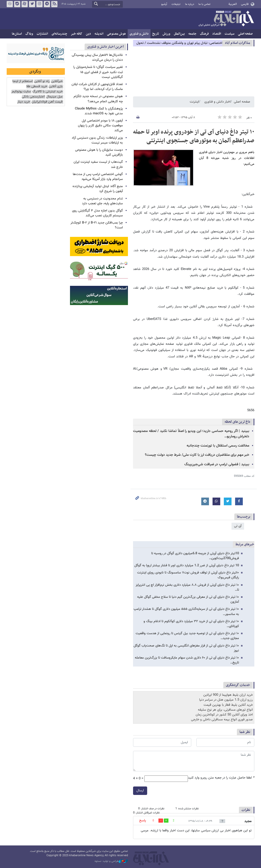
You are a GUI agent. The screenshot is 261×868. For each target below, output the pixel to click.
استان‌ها (17, 34)
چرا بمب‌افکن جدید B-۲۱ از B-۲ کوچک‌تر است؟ (97, 225)
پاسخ (143, 821)
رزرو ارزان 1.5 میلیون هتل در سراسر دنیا (226, 700)
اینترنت (194, 102)
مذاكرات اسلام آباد (238, 43)
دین (88, 34)
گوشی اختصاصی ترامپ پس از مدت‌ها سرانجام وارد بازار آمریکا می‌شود (98, 177)
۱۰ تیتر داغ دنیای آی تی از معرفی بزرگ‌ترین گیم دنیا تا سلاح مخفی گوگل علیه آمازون (188, 599)
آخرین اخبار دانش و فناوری (106, 47)
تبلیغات (176, 4)
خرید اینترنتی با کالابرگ (47, 92)
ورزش (166, 34)
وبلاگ (29, 34)
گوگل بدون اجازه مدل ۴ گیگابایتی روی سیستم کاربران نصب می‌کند (97, 213)
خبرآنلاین (226, 19)
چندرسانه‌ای (59, 34)
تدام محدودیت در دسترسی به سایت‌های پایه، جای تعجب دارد (102, 201)
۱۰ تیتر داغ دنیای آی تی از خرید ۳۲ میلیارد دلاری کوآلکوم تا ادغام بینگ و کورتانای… (191, 624)
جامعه (192, 34)
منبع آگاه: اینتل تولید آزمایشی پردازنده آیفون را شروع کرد (98, 189)
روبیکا (10, 4)
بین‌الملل (179, 34)
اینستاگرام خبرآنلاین (39, 4)
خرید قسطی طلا (37, 87)
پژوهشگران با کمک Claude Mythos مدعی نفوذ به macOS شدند (99, 111)
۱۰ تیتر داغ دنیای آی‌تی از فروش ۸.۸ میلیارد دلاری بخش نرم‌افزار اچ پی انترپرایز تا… (187, 587)
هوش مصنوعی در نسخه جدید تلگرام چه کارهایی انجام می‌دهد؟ (98, 99)
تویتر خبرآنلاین (32, 4)
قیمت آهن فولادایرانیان (47, 102)
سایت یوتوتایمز (21, 92)
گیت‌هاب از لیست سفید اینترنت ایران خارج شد (98, 164)
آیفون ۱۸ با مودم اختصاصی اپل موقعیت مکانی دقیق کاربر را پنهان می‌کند (100, 126)
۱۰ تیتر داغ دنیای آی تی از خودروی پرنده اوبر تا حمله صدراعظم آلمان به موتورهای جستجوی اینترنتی (194, 136)
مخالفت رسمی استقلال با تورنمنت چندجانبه (218, 446)
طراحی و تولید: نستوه (111, 861)
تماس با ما (204, 4)
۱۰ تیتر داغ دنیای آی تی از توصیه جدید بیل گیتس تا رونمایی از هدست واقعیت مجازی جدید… (187, 636)
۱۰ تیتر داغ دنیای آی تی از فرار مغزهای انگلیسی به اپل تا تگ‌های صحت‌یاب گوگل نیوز (186, 648)
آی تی (238, 526)
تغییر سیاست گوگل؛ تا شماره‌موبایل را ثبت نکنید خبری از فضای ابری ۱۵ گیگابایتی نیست (98, 72)
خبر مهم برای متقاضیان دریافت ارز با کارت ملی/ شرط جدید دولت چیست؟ (197, 455)
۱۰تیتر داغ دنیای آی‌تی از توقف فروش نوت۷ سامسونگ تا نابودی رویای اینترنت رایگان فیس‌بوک (188, 575)
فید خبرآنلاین (54, 4)
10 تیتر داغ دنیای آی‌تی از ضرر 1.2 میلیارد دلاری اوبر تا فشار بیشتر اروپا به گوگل (187, 566)
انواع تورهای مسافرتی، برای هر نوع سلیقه (225, 710)
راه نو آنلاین (42, 81)
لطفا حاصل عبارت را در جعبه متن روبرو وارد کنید (221, 778)
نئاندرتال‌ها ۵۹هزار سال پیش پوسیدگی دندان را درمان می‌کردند (97, 58)
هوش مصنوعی (116, 34)
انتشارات (42, 34)
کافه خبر (77, 34)
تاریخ (156, 34)
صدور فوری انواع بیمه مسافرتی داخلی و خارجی (222, 720)
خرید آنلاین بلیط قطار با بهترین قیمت (228, 705)
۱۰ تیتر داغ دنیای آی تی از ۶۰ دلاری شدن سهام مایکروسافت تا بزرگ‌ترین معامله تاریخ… (187, 660)
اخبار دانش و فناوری (217, 102)
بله (17, 4)
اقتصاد (217, 34)
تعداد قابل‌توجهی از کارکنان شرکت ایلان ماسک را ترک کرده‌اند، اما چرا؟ (97, 87)
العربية (233, 4)
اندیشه (99, 34)
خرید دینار (24, 102)
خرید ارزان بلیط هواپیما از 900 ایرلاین (228, 695)
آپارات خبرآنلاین (25, 4)
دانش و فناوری (139, 34)
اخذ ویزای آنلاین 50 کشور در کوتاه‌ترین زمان (224, 715)
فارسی (245, 4)
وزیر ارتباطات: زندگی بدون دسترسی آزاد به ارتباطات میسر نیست (97, 140)
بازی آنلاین (56, 87)
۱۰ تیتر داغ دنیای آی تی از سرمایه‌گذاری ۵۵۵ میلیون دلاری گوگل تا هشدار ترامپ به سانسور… (186, 612)
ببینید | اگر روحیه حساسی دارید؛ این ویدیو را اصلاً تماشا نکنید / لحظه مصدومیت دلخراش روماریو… (191, 434)
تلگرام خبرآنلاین (47, 4)
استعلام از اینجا (22, 81)
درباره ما (190, 4)
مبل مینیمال (54, 97)
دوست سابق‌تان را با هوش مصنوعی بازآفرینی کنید (99, 152)
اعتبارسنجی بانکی (33, 97)
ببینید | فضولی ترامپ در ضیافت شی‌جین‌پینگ (217, 465)
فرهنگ (204, 34)
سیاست (229, 34)
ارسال (140, 791)
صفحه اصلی (245, 34)
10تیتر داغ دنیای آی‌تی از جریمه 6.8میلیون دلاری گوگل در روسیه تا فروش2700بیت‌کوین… (195, 556)
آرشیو (164, 4)
